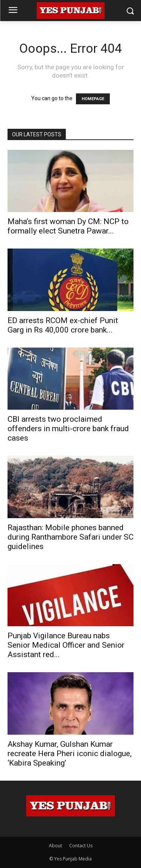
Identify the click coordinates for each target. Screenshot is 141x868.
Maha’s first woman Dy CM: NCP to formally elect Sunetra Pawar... (68, 226)
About (55, 846)
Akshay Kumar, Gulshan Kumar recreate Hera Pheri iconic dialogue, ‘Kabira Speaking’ (70, 754)
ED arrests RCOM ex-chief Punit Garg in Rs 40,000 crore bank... (63, 325)
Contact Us (81, 846)
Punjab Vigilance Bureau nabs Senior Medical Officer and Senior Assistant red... (66, 645)
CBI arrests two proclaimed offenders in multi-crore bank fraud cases (68, 429)
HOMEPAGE (93, 99)
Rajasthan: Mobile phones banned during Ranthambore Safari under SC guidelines (70, 537)
